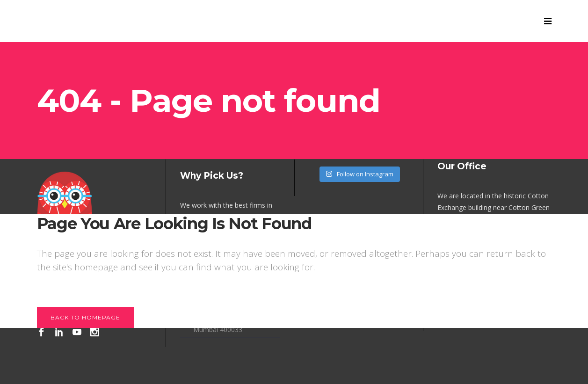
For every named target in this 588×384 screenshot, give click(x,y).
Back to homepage (85, 317)
